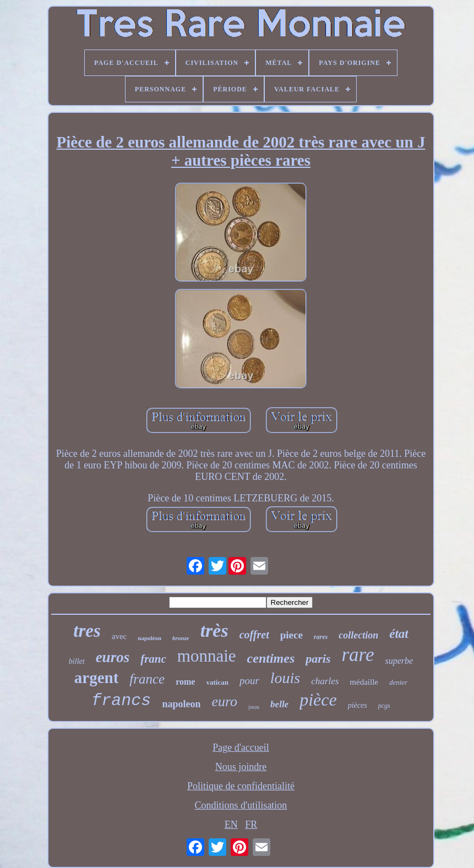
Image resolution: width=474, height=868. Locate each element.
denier (398, 682)
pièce (318, 700)
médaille (364, 682)
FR (251, 825)
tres (87, 631)
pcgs (384, 706)
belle (279, 704)
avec (119, 636)
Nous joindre (241, 767)
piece (292, 635)
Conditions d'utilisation (241, 805)
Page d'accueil (241, 747)
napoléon (149, 638)
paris (318, 659)
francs (121, 701)
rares (321, 637)
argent (97, 678)
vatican (217, 682)
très (214, 630)
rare (358, 655)
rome (185, 682)
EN (231, 825)
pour (249, 681)
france (147, 679)
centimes (271, 658)
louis (285, 678)
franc (153, 659)
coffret (254, 635)
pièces (358, 705)
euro (224, 702)
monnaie (207, 656)
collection (358, 635)
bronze (181, 638)
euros (113, 657)
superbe (399, 661)
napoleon (181, 704)
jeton (254, 707)
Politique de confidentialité (241, 786)
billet (77, 661)
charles (325, 681)
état (399, 634)
